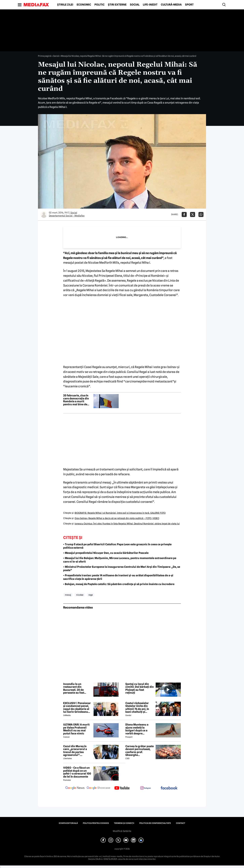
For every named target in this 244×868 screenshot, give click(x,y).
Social (135, 5)
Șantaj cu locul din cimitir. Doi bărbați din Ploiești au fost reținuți (140, 688)
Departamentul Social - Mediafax (67, 216)
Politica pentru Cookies (96, 823)
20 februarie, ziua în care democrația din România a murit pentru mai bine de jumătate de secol (76, 400)
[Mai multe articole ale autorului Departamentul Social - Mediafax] (44, 214)
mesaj (68, 595)
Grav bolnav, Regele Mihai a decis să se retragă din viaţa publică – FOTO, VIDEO (117, 518)
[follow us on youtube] (122, 788)
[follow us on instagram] (146, 788)
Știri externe (117, 5)
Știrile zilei (65, 5)
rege (91, 595)
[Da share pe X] (193, 214)
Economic (84, 5)
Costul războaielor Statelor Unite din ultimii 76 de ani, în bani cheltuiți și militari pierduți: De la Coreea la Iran (139, 708)
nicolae (80, 595)
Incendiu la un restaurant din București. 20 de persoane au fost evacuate (74, 688)
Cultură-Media (171, 5)
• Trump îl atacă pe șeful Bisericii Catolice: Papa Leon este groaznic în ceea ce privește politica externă (117, 546)
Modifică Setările (122, 831)
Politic (99, 5)
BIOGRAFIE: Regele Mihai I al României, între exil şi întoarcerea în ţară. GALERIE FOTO (120, 513)
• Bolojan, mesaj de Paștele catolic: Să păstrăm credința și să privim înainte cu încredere (119, 584)
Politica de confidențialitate (155, 823)
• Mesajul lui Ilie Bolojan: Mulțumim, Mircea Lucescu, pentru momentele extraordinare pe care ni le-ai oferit (120, 560)
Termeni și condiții (124, 823)
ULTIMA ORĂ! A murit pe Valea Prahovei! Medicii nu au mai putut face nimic (76, 729)
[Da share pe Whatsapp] (201, 214)
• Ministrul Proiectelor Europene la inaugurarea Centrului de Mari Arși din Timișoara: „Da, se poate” (122, 569)
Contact (181, 823)
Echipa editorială (68, 823)
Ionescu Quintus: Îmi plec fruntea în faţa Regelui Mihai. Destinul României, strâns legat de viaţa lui (127, 524)
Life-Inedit (150, 5)
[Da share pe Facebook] (184, 214)
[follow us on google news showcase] (98, 788)
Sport (189, 5)
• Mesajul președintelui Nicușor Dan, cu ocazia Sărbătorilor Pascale (106, 553)
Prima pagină (45, 56)
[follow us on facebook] (169, 788)
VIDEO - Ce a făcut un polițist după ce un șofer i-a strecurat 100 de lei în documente (77, 772)
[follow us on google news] (75, 788)
